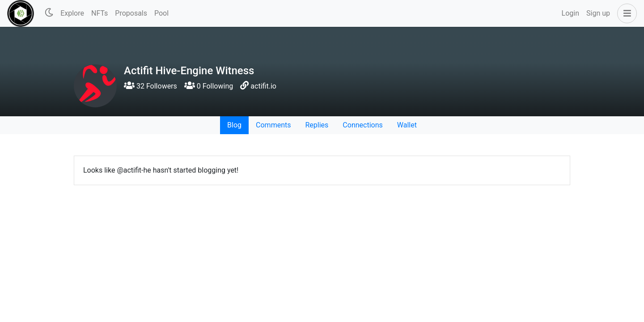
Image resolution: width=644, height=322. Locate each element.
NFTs (100, 13)
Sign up (598, 13)
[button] (625, 13)
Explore (72, 13)
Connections (362, 125)
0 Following (209, 86)
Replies (317, 125)
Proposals (131, 13)
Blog (234, 125)
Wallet (407, 125)
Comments (273, 125)
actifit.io (263, 86)
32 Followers (150, 86)
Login (570, 13)
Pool (161, 13)
